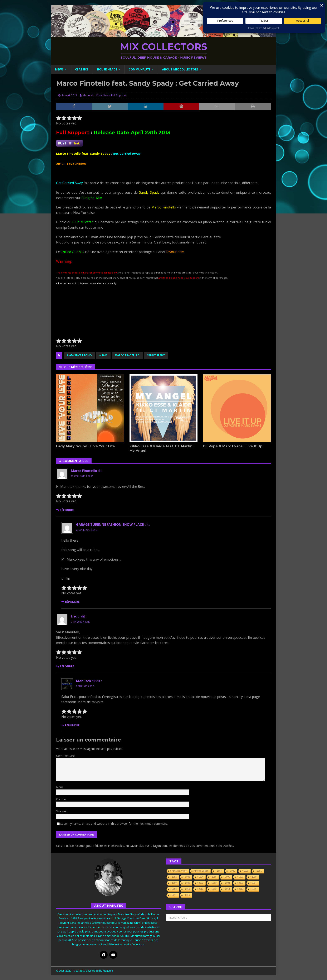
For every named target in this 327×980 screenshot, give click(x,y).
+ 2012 (200, 889)
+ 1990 (245, 871)
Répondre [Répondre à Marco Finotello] (67, 510)
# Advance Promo (79, 355)
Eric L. (76, 616)
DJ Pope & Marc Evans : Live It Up (233, 446)
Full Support (119, 95)
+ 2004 (227, 883)
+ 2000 (187, 883)
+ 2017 (173, 895)
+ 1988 (218, 871)
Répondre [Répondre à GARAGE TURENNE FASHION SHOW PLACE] (72, 602)
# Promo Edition (201, 871)
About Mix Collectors (180, 69)
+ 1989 (232, 871)
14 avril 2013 (69, 95)
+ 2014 (227, 889)
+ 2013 (103, 355)
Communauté (140, 69)
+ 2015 (240, 889)
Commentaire (65, 756)
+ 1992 (173, 877)
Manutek (88, 95)
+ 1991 (258, 871)
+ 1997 (240, 877)
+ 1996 (227, 877)
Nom (60, 787)
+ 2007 (253, 883)
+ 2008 (173, 889)
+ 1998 (253, 877)
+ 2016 (253, 889)
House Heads (107, 69)
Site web (62, 811)
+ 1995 (213, 877)
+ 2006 (240, 883)
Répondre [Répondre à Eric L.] (67, 666)
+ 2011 (187, 889)
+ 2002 (200, 883)
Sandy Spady (156, 355)
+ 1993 (187, 877)
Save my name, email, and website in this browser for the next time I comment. (114, 824)
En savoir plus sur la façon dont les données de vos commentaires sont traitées (179, 846)
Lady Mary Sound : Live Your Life (86, 446)
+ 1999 (173, 883)
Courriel (61, 799)
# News (105, 95)
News (59, 69)
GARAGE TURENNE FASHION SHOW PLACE (110, 525)
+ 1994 (200, 877)
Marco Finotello (127, 355)
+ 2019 (187, 895)
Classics (82, 69)
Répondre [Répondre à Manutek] (72, 725)
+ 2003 (213, 883)
